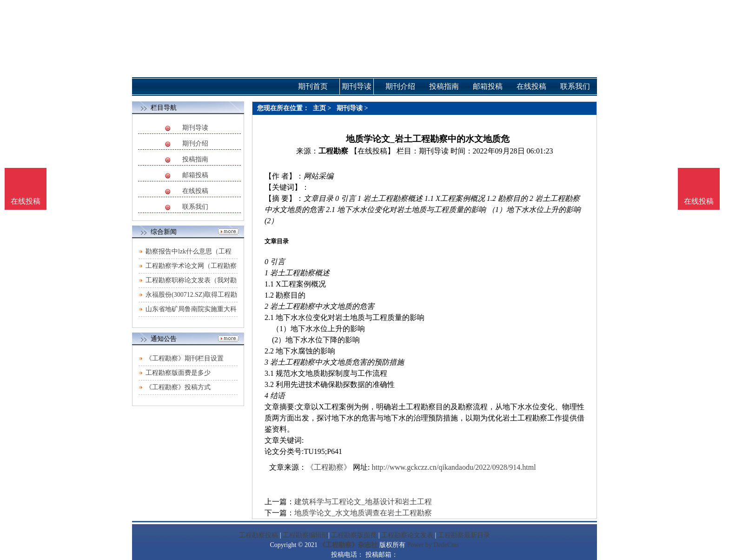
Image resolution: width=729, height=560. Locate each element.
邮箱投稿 (195, 175)
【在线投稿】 (372, 151)
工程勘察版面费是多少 (178, 373)
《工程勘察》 (329, 467)
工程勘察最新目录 (464, 535)
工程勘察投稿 (258, 535)
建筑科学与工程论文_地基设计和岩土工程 (363, 502)
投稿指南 (195, 159)
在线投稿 (195, 191)
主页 (319, 108)
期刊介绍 (195, 143)
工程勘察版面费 (354, 535)
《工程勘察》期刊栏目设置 (185, 358)
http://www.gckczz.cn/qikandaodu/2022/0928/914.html (454, 467)
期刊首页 (313, 86)
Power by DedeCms (433, 545)
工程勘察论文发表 (407, 535)
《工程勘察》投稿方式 (178, 387)
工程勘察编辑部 (305, 535)
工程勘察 (333, 151)
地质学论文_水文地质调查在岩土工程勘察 (363, 513)
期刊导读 (195, 128)
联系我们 (195, 207)
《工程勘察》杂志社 (348, 545)
